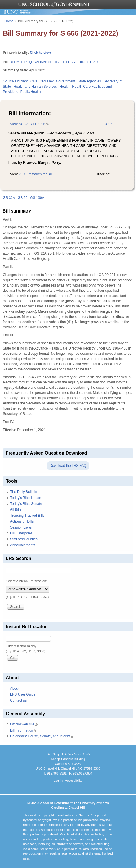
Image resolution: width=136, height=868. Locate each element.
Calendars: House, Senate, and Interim (42, 736)
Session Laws (21, 527)
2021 (108, 124)
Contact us (18, 700)
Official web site (24, 724)
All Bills (16, 509)
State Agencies (89, 81)
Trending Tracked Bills (27, 516)
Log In (58, 781)
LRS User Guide (23, 694)
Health (64, 87)
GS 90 (23, 198)
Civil (34, 81)
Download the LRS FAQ (68, 466)
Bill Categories (21, 533)
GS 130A (37, 198)
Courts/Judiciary (15, 81)
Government (66, 81)
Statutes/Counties (24, 539)
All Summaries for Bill (36, 174)
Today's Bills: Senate (26, 504)
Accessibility (73, 781)
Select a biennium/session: (26, 581)
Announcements (23, 545)
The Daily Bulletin (24, 492)
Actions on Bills (22, 521)
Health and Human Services (35, 87)
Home (9, 21)
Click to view (40, 53)
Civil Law (47, 81)
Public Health (31, 92)
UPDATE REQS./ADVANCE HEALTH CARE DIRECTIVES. (55, 62)
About (15, 689)
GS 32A (9, 198)
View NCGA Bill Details (30, 124)
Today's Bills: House (26, 498)
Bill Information (23, 730)
